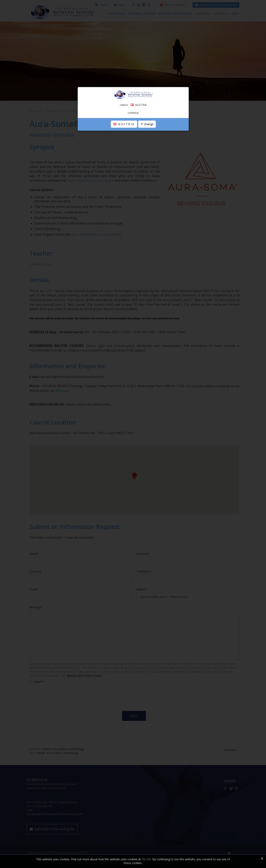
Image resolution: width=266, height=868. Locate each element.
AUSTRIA (124, 124)
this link (146, 859)
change (147, 124)
